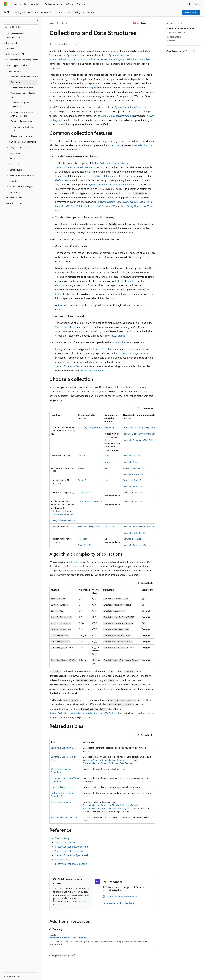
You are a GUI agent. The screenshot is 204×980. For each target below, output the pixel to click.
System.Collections (119, 55)
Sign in (197, 4)
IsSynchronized (141, 353)
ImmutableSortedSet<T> (135, 533)
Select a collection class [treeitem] (22, 88)
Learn (52, 23)
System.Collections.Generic (64, 59)
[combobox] (21, 27)
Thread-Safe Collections (92, 370)
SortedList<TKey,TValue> (90, 526)
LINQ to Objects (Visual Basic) (137, 202)
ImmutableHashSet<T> (134, 539)
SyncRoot (123, 353)
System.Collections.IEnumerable (108, 163)
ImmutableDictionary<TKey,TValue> (140, 440)
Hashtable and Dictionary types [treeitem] (23, 129)
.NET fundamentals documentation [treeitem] (15, 36)
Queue (108, 468)
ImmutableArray (130, 462)
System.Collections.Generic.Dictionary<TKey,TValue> (108, 763)
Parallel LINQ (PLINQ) (67, 206)
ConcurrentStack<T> (133, 480)
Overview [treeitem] (16, 82)
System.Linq (62, 859)
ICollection (113, 145)
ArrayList (109, 462)
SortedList (109, 526)
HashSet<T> (84, 539)
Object (93, 87)
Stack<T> (83, 480)
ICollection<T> (144, 145)
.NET (62, 23)
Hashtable (109, 427)
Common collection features (181, 29)
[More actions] (152, 23)
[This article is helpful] (190, 51)
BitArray (62, 305)
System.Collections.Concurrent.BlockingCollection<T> (108, 805)
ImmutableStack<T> (133, 486)
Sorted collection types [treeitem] (22, 121)
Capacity (60, 285)
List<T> (119, 281)
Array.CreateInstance (114, 336)
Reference (172, 41)
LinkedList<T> (85, 492)
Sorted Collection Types (62, 787)
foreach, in (61, 176)
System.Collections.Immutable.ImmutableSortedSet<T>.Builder (83, 713)
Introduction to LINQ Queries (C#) (97, 206)
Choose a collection (176, 33)
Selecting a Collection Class (64, 748)
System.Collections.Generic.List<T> (115, 760)
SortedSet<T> (85, 545)
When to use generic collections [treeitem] (21, 104)
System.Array (74, 55)
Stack (107, 480)
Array (58, 331)
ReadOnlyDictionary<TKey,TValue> (139, 434)
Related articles (174, 37)
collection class (77, 562)
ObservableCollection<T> (90, 501)
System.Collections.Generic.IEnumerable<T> (79, 167)
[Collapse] (37, 21)
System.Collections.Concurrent (96, 59)
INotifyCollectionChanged (63, 521)
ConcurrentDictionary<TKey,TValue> (140, 427)
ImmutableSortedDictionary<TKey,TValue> (143, 526)
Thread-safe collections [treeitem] (22, 136)
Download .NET (191, 12)
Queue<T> (83, 468)
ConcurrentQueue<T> (133, 468)
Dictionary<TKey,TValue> (90, 427)
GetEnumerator (63, 180)
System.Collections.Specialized (71, 855)
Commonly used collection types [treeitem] (23, 95)
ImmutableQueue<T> (133, 474)
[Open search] (190, 4)
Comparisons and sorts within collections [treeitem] (22, 114)
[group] (102, 480)
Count (130, 281)
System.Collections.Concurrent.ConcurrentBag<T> (107, 808)
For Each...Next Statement (100, 176)
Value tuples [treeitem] (14, 192)
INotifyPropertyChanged (62, 514)
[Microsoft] (6, 4)
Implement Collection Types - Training (68, 938)
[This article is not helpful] (194, 51)
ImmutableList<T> (132, 456)
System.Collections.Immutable (134, 59)
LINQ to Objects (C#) (109, 202)
